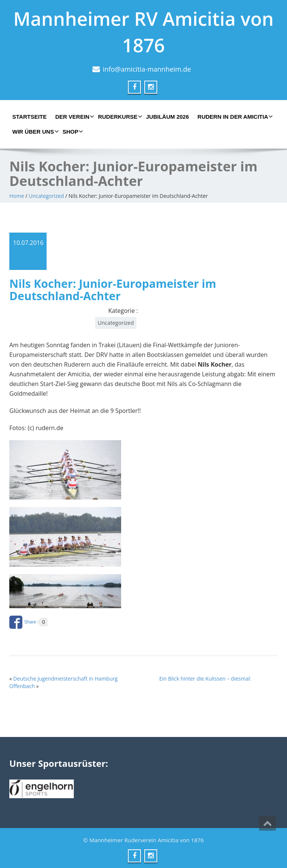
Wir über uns (35, 131)
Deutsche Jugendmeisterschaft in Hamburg (66, 679)
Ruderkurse (119, 116)
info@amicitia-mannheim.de (147, 69)
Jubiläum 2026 (168, 117)
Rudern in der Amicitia (234, 116)
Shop (72, 131)
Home (17, 196)
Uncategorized (46, 196)
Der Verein (74, 116)
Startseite (29, 117)
